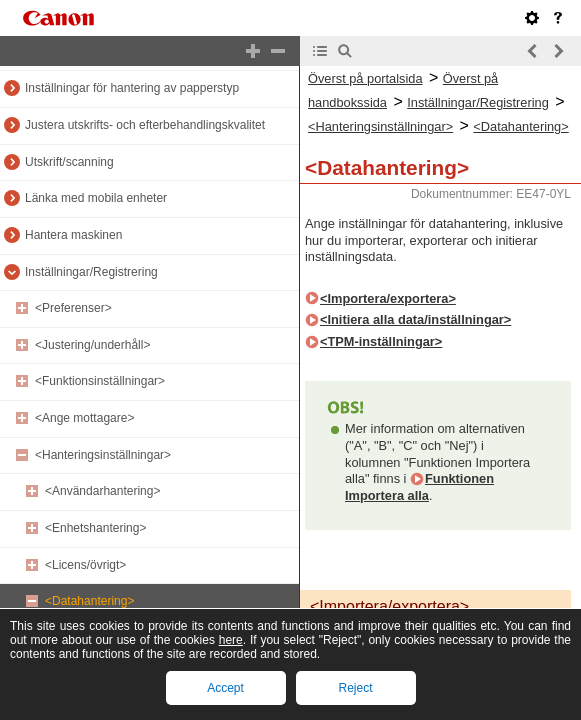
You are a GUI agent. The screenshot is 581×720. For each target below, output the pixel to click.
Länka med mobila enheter (96, 198)
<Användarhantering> (102, 491)
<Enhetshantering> (95, 528)
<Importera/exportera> (388, 298)
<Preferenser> (73, 308)
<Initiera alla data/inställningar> (415, 319)
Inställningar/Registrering (91, 272)
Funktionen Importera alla (419, 487)
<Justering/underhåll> (92, 345)
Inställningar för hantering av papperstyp (132, 88)
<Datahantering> (89, 601)
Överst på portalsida (365, 78)
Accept (225, 688)
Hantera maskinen (73, 235)
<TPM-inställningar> (381, 341)
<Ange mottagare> (84, 418)
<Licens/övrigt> (85, 565)
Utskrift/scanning (69, 162)
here (231, 640)
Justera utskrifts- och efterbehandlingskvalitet (145, 125)
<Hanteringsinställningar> (103, 455)
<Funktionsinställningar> (100, 381)
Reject (355, 688)
